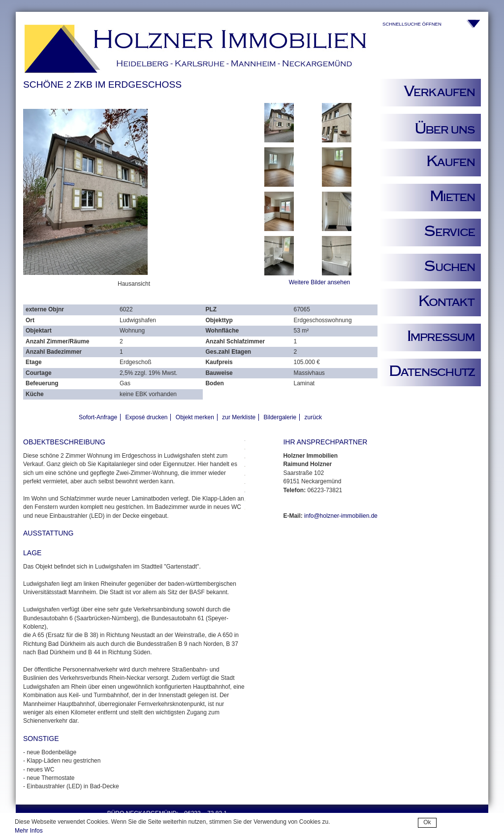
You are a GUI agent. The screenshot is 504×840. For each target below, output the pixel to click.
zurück (313, 417)
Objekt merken (195, 417)
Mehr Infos (29, 831)
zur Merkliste (239, 417)
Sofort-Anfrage (98, 417)
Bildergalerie (280, 417)
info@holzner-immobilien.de (341, 516)
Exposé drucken (146, 417)
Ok (427, 822)
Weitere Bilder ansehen (320, 282)
